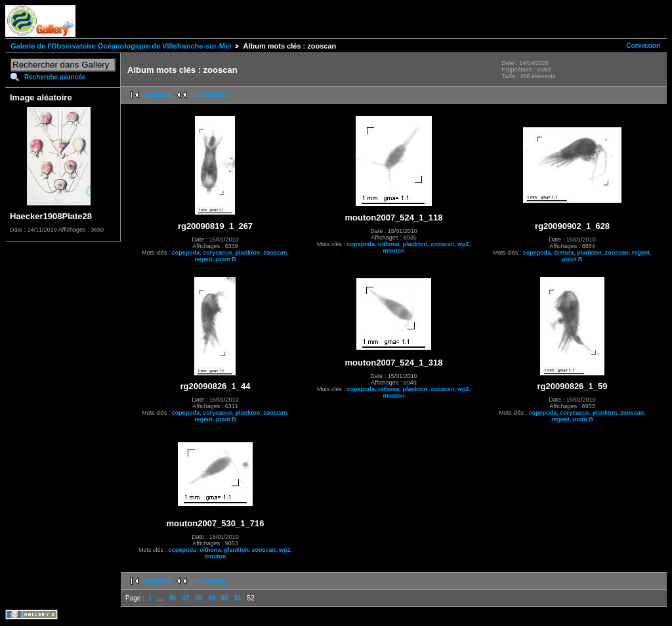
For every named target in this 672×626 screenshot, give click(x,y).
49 (212, 598)
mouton (394, 251)
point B (226, 259)
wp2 (463, 244)
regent (203, 259)
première (157, 95)
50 (225, 598)
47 (185, 598)
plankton (248, 253)
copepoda (186, 253)
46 (172, 598)
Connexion (643, 46)
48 (199, 598)
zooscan (275, 253)
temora (564, 253)
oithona (389, 244)
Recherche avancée (55, 77)
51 (238, 598)
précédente (208, 95)
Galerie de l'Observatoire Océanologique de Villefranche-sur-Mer (121, 46)
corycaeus (218, 253)
